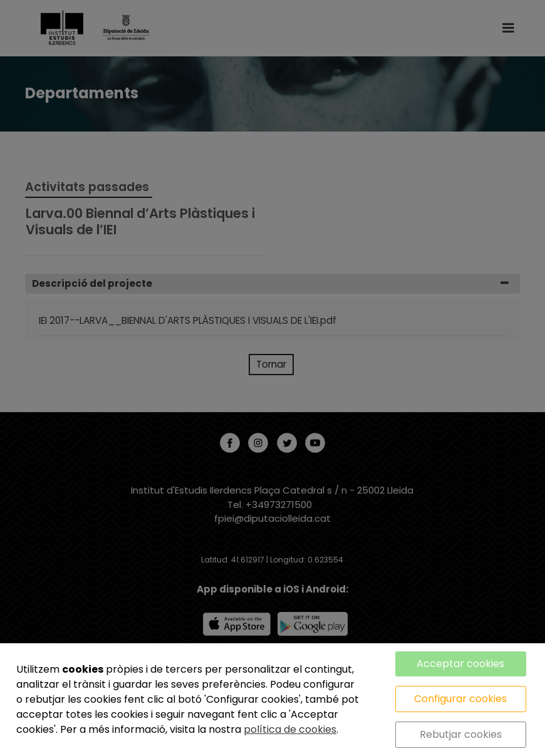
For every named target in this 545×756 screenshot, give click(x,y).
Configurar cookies (460, 699)
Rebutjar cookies (461, 734)
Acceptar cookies (460, 664)
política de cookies (290, 729)
